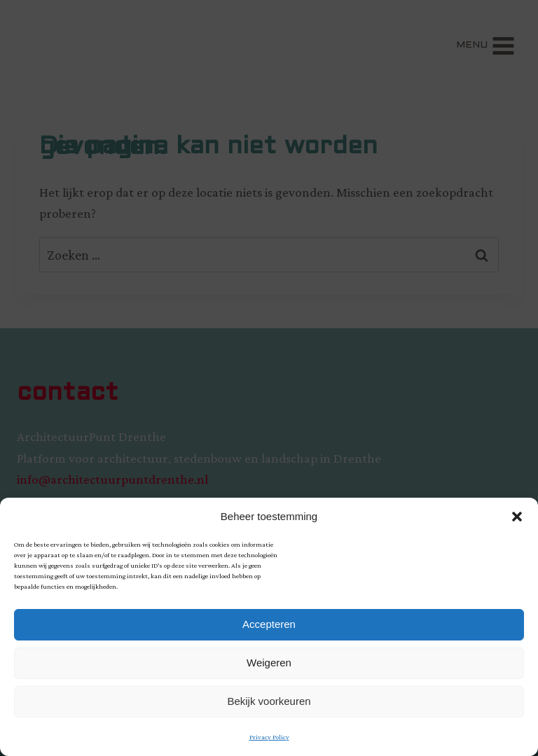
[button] (517, 517)
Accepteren (269, 624)
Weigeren (269, 663)
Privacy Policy (269, 737)
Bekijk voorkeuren (269, 701)
